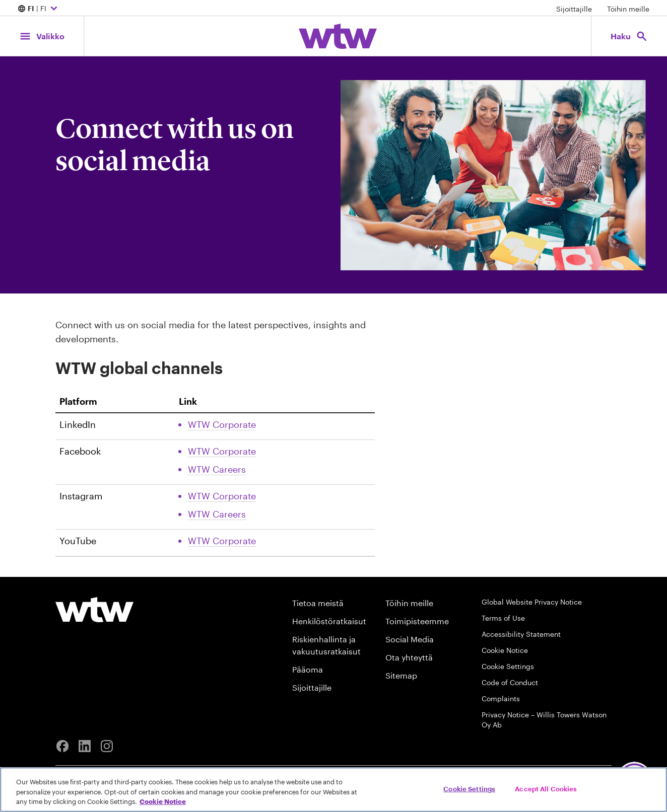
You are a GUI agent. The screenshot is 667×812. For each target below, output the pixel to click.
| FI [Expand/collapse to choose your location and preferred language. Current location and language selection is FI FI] (39, 9)
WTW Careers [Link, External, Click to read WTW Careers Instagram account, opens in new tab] (217, 514)
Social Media (410, 639)
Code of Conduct (510, 682)
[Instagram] (107, 746)
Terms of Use (503, 618)
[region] (333, 790)
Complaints (501, 698)
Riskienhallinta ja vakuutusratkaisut (326, 645)
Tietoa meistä (318, 603)
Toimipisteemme (417, 621)
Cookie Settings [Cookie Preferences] (508, 666)
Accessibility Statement (521, 634)
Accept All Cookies (546, 788)
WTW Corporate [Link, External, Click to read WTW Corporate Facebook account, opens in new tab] (222, 451)
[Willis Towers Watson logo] (94, 610)
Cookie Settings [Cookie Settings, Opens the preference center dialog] (469, 788)
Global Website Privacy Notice (532, 602)
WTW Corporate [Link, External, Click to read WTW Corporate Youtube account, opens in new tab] (222, 541)
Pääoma (308, 669)
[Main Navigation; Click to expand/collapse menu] (42, 36)
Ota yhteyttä (409, 657)
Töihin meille (628, 9)
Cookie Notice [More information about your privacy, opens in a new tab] (163, 801)
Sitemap (401, 675)
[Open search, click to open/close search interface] (629, 36)
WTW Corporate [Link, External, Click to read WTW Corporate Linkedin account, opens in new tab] (222, 424)
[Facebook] (62, 746)
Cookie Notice (505, 650)
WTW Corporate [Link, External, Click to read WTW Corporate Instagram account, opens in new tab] (222, 496)
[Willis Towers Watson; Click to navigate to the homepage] (338, 36)
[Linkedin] (85, 746)
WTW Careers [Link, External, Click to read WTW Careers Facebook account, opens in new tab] (217, 469)
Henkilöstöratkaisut (329, 621)
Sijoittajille (574, 9)
